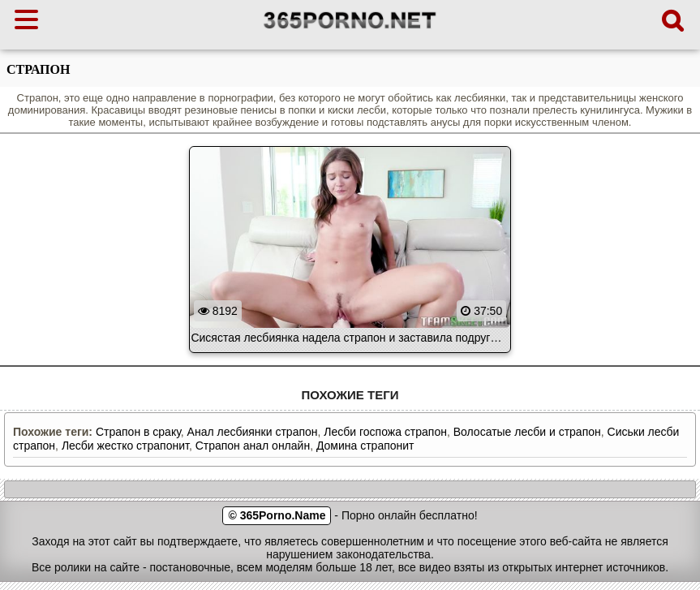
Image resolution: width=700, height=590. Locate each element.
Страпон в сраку (138, 432)
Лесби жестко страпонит (125, 446)
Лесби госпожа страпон (385, 432)
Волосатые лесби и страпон (527, 432)
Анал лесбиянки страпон (253, 432)
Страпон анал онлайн (253, 446)
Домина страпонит (365, 446)
